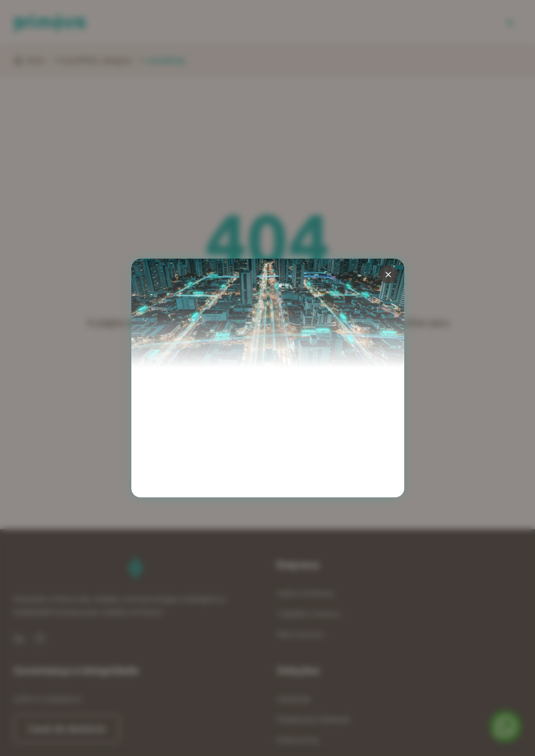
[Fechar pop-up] (388, 275)
